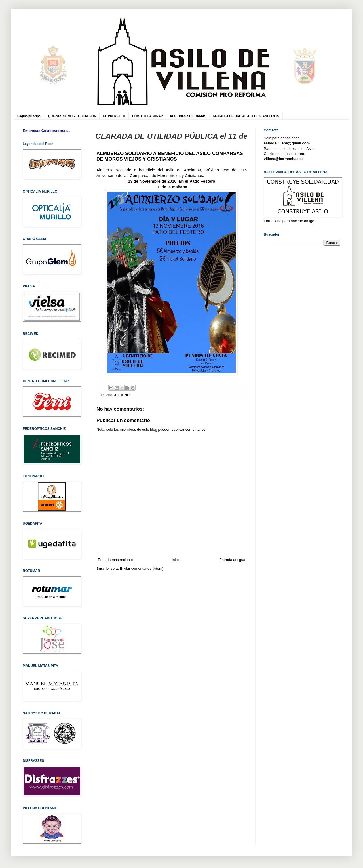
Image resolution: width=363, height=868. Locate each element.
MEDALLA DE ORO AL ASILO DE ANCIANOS (246, 116)
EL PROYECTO (114, 116)
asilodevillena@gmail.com (287, 143)
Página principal (29, 116)
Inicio (176, 560)
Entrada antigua (232, 560)
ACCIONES (123, 395)
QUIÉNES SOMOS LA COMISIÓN (72, 116)
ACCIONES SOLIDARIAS (188, 116)
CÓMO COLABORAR (148, 116)
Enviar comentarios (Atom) (142, 568)
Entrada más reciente (115, 560)
